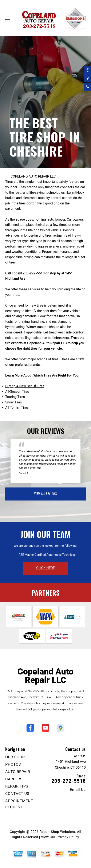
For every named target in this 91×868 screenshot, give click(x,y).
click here (45, 568)
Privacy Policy (68, 837)
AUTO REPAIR (18, 772)
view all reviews (45, 493)
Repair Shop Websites (57, 832)
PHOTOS (13, 764)
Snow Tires (14, 402)
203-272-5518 (33, 273)
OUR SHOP (15, 757)
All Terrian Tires (17, 408)
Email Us (78, 790)
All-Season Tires (17, 392)
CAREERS (14, 779)
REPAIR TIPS (17, 786)
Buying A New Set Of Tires (25, 386)
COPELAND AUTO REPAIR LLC (33, 176)
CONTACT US (17, 794)
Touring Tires (15, 397)
